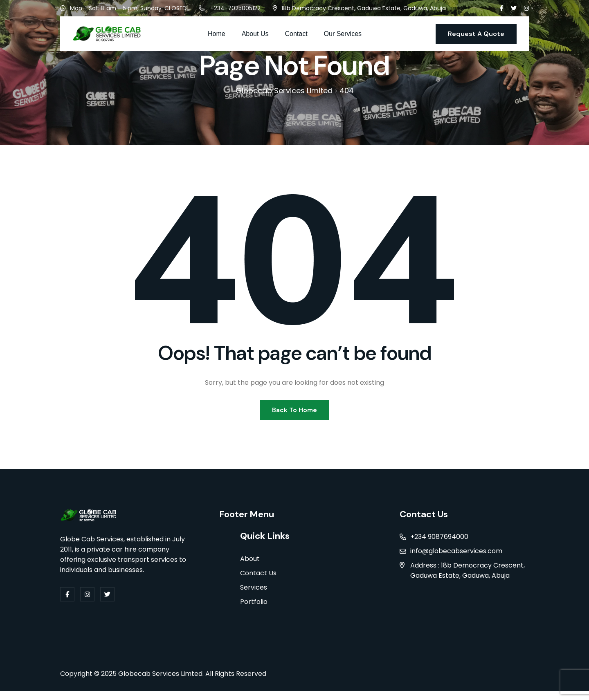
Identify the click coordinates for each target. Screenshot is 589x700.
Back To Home (294, 416)
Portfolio (254, 611)
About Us (255, 34)
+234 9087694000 (439, 544)
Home (217, 34)
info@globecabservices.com (456, 559)
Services (254, 596)
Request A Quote (476, 34)
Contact (296, 34)
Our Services (343, 34)
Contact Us (258, 582)
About (250, 568)
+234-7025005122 (235, 8)
